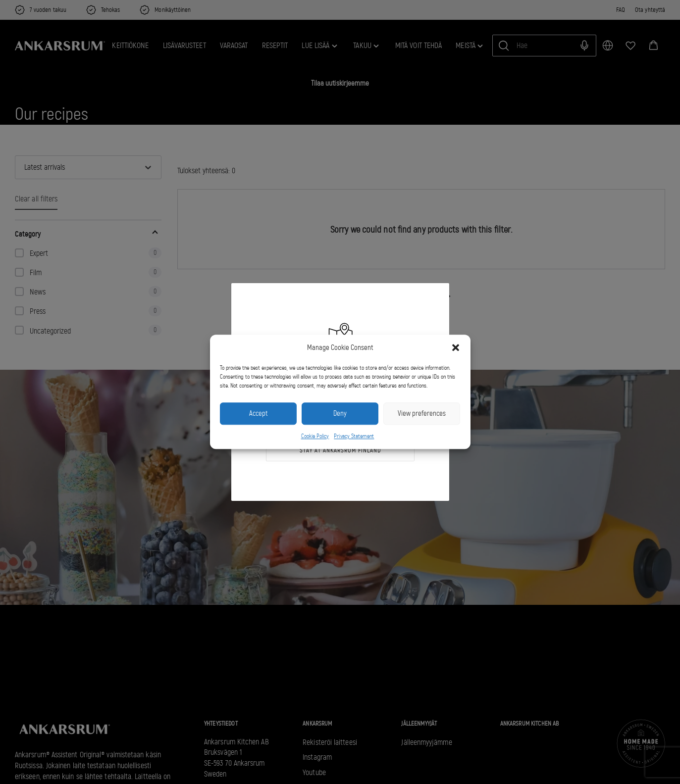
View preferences (422, 414)
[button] (456, 348)
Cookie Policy (315, 436)
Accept (258, 414)
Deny (340, 414)
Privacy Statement (354, 436)
